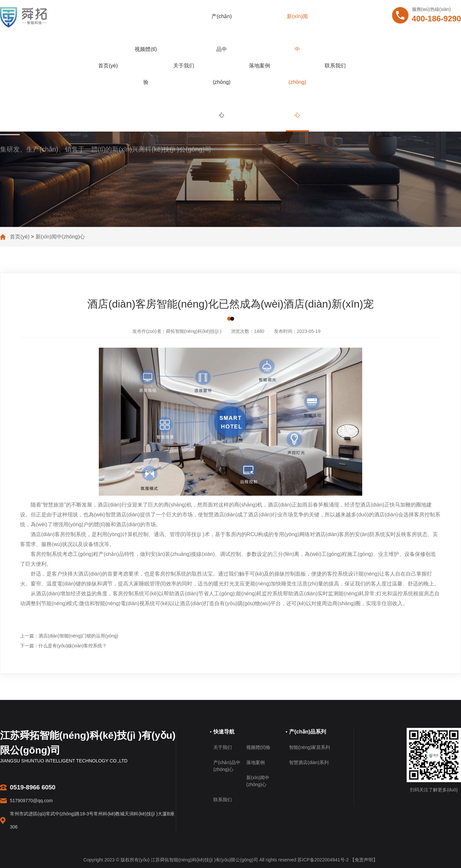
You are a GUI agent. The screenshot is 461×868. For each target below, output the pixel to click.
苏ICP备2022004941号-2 (323, 860)
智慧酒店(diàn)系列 (309, 762)
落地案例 (259, 66)
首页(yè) (108, 66)
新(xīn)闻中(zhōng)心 (297, 66)
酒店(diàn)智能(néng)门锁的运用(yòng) (78, 636)
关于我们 (184, 66)
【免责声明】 (364, 860)
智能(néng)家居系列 (310, 747)
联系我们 (335, 66)
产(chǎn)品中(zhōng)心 (221, 66)
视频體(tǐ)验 (146, 66)
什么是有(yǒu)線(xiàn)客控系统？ (73, 646)
